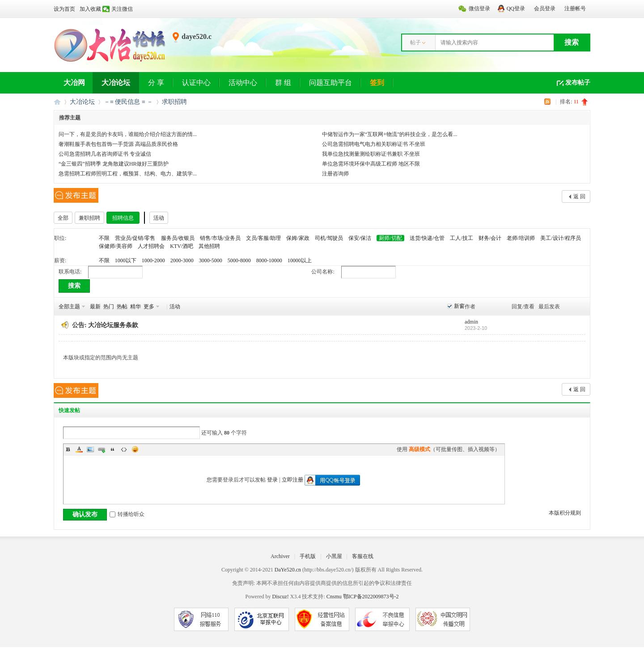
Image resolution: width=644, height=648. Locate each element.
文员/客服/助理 (264, 238)
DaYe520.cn (288, 570)
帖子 (415, 43)
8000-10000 (269, 260)
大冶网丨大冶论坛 (57, 102)
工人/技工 (461, 238)
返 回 (579, 196)
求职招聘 (174, 102)
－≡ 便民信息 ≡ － (128, 102)
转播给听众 (127, 514)
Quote (113, 449)
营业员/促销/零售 (135, 238)
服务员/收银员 (178, 238)
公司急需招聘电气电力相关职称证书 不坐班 (374, 144)
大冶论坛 (116, 83)
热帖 (122, 307)
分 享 (156, 83)
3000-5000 (211, 260)
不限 (104, 238)
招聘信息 (123, 218)
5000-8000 (239, 260)
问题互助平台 (330, 83)
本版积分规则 (565, 513)
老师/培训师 (521, 238)
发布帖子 (578, 83)
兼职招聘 (89, 218)
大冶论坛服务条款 (113, 325)
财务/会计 (490, 238)
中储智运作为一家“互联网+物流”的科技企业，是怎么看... (390, 134)
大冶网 (74, 83)
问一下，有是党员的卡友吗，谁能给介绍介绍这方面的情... (128, 134)
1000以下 (126, 260)
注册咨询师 (335, 174)
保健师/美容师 (116, 246)
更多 (149, 307)
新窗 (459, 306)
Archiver (280, 556)
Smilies (135, 449)
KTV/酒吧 (182, 246)
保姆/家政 (298, 238)
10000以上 (300, 260)
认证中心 (196, 83)
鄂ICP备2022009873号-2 (371, 597)
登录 (272, 480)
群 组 (283, 83)
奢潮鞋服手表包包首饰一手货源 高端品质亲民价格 (118, 144)
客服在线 (363, 556)
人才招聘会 (151, 246)
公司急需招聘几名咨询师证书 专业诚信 (105, 154)
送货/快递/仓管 (427, 238)
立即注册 (292, 480)
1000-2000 (153, 260)
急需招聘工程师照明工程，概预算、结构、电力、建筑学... (128, 174)
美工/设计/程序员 (561, 238)
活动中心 (243, 83)
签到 (377, 83)
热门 (109, 307)
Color (79, 449)
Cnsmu (335, 597)
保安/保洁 (360, 238)
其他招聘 (209, 246)
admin (471, 322)
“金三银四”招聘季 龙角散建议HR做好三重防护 (114, 164)
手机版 (308, 556)
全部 (63, 218)
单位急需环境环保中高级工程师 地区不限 (371, 164)
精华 (136, 307)
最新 (95, 307)
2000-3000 (182, 260)
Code (124, 449)
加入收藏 (90, 9)
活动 (159, 218)
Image (90, 449)
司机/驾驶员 (329, 238)
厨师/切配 (390, 238)
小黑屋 (334, 556)
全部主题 (69, 307)
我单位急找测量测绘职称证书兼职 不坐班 (371, 154)
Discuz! (280, 597)
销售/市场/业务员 (220, 238)
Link (102, 449)
